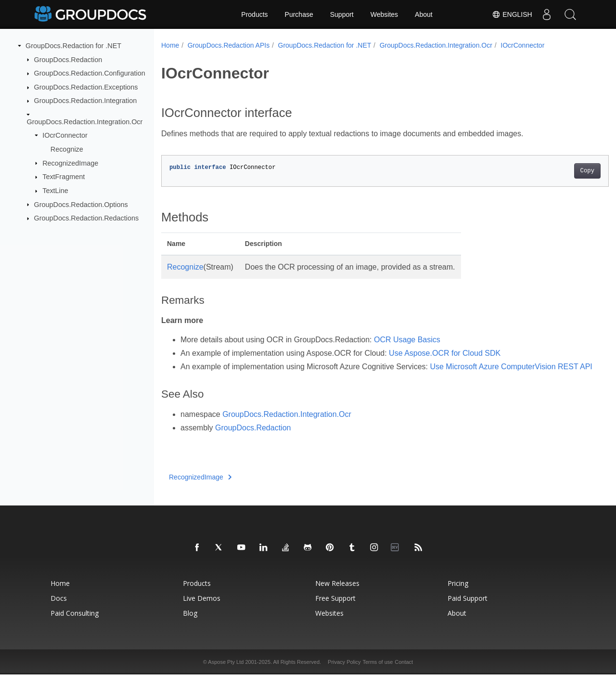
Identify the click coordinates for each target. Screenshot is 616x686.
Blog (190, 625)
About (424, 14)
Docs (59, 610)
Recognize (67, 149)
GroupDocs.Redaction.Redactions (87, 218)
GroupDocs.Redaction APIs (229, 45)
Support (342, 14)
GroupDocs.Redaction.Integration (86, 101)
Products (254, 14)
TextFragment (64, 177)
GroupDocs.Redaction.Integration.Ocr (85, 122)
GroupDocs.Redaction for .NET (73, 46)
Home (170, 45)
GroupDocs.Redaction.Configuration (90, 73)
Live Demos (202, 610)
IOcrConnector (65, 135)
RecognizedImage (70, 163)
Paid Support (468, 610)
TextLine (55, 191)
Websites (384, 14)
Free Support (335, 610)
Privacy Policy (344, 673)
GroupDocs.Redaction (68, 59)
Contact (404, 673)
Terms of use (378, 673)
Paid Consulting (75, 625)
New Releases (337, 595)
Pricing (458, 595)
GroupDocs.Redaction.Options (81, 204)
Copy (556, 171)
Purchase (299, 14)
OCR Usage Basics (407, 340)
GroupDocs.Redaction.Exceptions (86, 87)
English (512, 14)
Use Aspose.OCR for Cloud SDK (445, 353)
